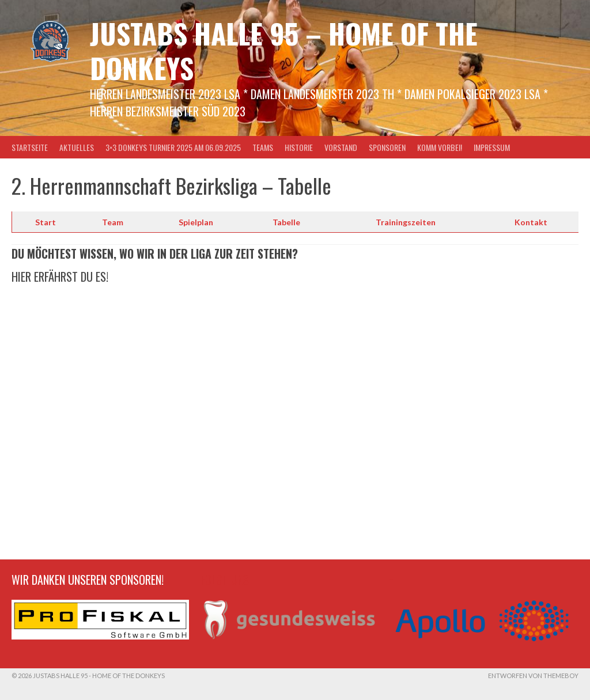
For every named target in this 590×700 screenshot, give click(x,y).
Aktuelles (77, 147)
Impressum (492, 147)
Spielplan (196, 222)
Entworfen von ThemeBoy (533, 676)
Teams (263, 147)
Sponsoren (387, 147)
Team (113, 222)
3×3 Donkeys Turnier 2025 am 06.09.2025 (173, 147)
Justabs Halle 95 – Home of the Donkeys (284, 50)
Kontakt (531, 222)
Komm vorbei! (440, 147)
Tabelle (286, 222)
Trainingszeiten (406, 222)
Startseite (30, 147)
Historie (299, 147)
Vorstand (341, 147)
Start (46, 222)
